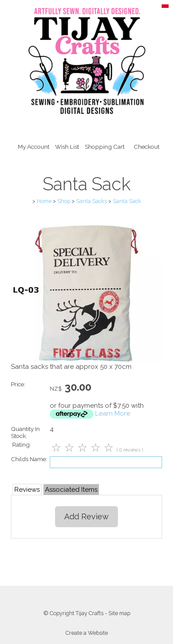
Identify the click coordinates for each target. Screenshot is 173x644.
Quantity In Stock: (25, 432)
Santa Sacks (92, 201)
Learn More (113, 413)
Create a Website (87, 633)
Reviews (27, 490)
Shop (64, 201)
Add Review (86, 516)
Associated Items (71, 490)
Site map (119, 613)
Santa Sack (127, 201)
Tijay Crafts (90, 613)
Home (44, 201)
